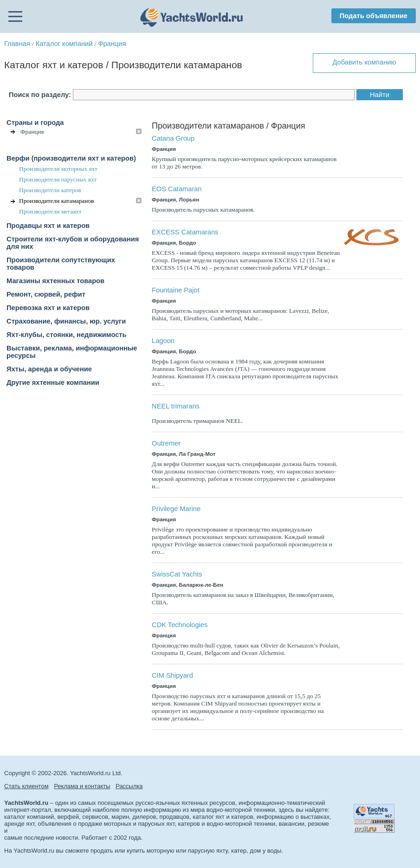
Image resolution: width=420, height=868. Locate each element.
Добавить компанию (364, 62)
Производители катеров (50, 190)
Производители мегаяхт (50, 211)
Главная (17, 44)
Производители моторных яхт (58, 169)
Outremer (166, 443)
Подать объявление (374, 16)
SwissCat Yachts (177, 574)
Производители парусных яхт (58, 179)
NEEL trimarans (176, 406)
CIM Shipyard (172, 675)
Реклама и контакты (82, 786)
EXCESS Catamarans (185, 232)
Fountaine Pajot (176, 290)
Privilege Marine (176, 509)
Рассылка (129, 786)
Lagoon (163, 341)
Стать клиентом (26, 786)
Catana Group (173, 138)
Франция (112, 44)
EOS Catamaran (177, 189)
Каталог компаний (64, 44)
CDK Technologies (180, 625)
